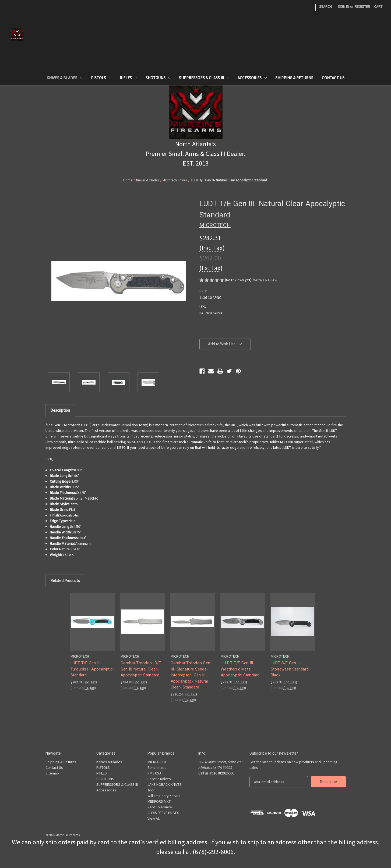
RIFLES (128, 78)
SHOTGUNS (158, 78)
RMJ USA (154, 773)
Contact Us (333, 78)
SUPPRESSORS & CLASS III (204, 78)
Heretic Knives (159, 779)
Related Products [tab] (65, 581)
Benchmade (157, 767)
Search (325, 6)
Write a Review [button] (265, 280)
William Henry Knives (164, 796)
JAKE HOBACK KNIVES (165, 784)
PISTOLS (101, 78)
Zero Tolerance (160, 807)
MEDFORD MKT (159, 801)
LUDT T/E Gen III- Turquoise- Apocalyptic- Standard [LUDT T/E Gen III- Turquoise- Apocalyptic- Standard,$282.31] (93, 669)
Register (362, 6)
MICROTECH (157, 762)
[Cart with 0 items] (378, 7)
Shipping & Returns (294, 78)
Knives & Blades (64, 78)
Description (60, 410)
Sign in (343, 6)
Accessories (252, 78)
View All (154, 818)
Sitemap (52, 773)
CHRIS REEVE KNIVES (163, 813)
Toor (151, 790)
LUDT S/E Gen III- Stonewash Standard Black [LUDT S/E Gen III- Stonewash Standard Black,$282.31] (290, 669)
